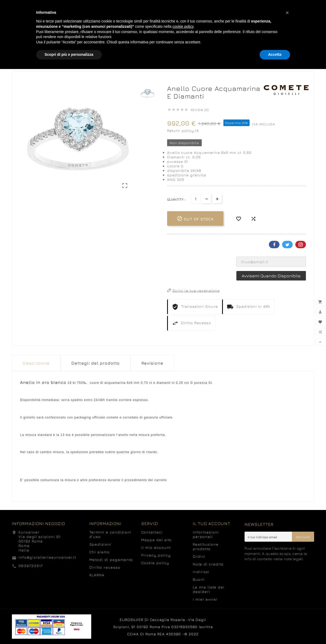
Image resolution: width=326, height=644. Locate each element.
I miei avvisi (205, 599)
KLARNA (97, 575)
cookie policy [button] (183, 26)
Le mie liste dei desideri (209, 589)
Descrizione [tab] (36, 363)
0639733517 (31, 566)
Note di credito (208, 564)
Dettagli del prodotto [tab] (96, 363)
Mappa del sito (157, 540)
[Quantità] (196, 199)
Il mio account (156, 547)
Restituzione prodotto (206, 546)
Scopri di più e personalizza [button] (69, 54)
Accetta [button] (275, 54)
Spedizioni (100, 544)
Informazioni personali (206, 534)
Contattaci (152, 532)
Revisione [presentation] (152, 363)
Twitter (287, 245)
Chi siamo (100, 552)
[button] (287, 13)
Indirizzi (201, 572)
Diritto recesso (105, 567)
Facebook (274, 245)
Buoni (199, 579)
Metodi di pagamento (111, 560)
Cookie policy (155, 563)
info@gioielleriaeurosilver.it (47, 557)
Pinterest (301, 245)
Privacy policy (156, 555)
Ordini (199, 556)
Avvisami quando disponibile (271, 276)
